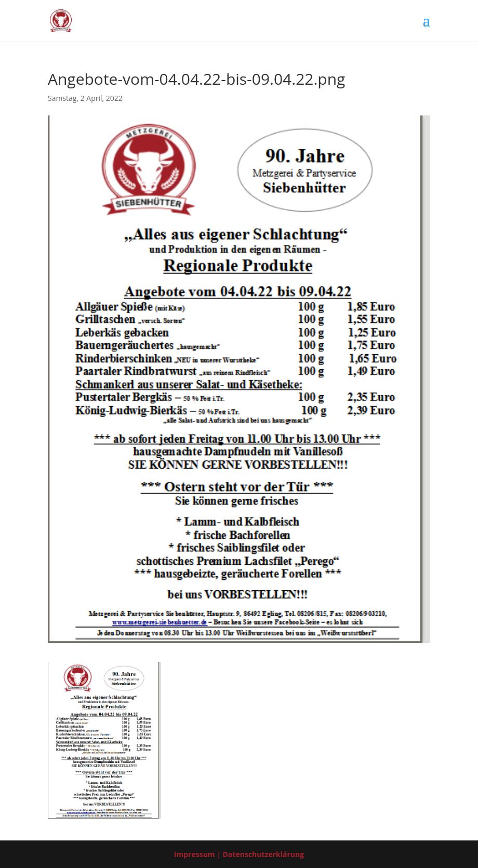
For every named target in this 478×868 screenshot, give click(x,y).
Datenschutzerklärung (264, 854)
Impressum (195, 854)
